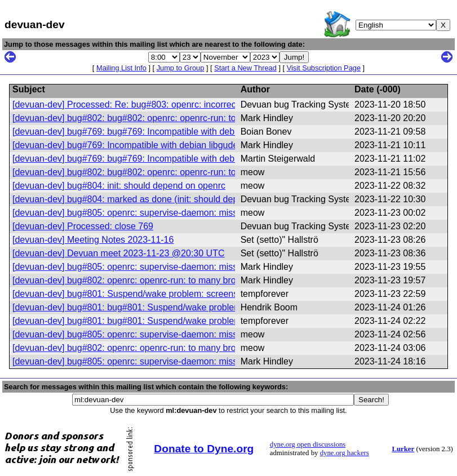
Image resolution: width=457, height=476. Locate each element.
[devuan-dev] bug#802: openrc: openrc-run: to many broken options (147, 280)
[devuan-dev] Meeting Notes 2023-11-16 (93, 240)
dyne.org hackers (345, 453)
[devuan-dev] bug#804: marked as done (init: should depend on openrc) (156, 199)
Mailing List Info (121, 68)
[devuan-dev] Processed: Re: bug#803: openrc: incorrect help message (155, 104)
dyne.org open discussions (308, 444)
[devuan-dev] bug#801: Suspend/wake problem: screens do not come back (162, 294)
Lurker (403, 449)
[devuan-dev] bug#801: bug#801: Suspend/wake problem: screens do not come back (182, 307)
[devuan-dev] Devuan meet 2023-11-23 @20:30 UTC (118, 253)
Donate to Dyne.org (204, 449)
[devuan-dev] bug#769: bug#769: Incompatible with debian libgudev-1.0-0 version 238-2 (188, 132)
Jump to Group (181, 68)
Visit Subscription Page (324, 68)
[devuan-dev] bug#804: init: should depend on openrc (119, 186)
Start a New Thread (245, 68)
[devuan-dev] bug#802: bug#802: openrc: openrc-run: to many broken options (167, 118)
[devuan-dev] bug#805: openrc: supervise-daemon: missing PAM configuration (169, 213)
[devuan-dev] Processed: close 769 (83, 226)
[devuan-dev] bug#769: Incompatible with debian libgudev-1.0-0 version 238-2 (168, 145)
